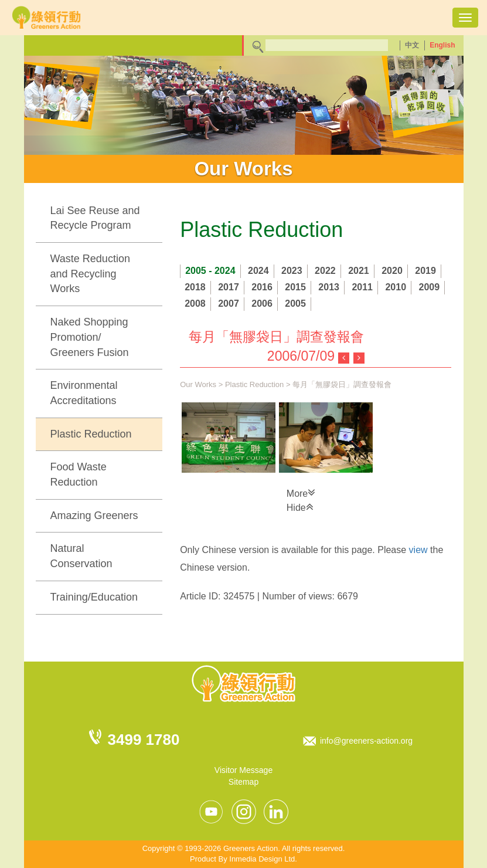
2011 (362, 287)
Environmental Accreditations (84, 393)
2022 (325, 271)
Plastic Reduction (91, 434)
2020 (392, 271)
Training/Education (94, 597)
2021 (359, 271)
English (442, 45)
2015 (295, 287)
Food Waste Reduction (79, 474)
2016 (262, 287)
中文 (412, 45)
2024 (258, 271)
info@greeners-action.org (366, 741)
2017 (229, 287)
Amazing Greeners (94, 516)
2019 (425, 271)
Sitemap (243, 782)
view (418, 550)
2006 (262, 304)
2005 (295, 304)
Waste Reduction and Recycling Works (90, 274)
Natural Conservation (81, 556)
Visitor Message (243, 770)
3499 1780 (144, 740)
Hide (300, 507)
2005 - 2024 (210, 271)
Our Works (198, 384)
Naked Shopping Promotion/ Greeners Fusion (90, 337)
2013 (329, 287)
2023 (292, 271)
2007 (229, 304)
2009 (429, 287)
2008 (195, 304)
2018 (195, 287)
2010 (396, 287)
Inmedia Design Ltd (262, 859)
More (301, 493)
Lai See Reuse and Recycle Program (95, 218)
